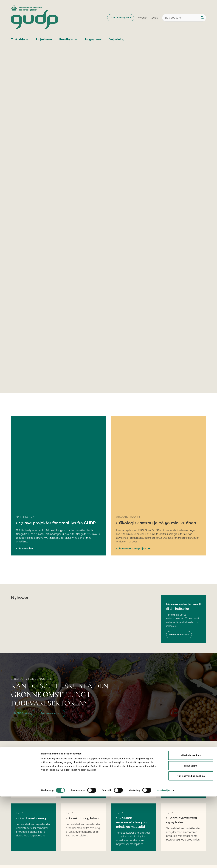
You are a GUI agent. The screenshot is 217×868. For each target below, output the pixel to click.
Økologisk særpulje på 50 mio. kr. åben (158, 432)
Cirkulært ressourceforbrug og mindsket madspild (131, 731)
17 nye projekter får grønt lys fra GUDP (57, 432)
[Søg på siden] (202, 18)
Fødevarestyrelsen (174, 815)
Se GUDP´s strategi (23, 622)
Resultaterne (68, 39)
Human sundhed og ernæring (182, 676)
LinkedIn (120, 806)
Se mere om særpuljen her (135, 457)
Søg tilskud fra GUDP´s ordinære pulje (82, 808)
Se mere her (26, 457)
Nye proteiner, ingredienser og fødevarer (78, 679)
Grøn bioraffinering (32, 727)
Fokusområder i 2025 (52, 622)
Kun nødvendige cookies (191, 847)
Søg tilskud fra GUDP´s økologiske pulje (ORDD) (83, 817)
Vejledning (117, 39)
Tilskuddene (20, 39)
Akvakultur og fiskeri (84, 727)
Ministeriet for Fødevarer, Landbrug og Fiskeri (184, 808)
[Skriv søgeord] (184, 18)
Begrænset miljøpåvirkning (128, 676)
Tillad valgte (191, 837)
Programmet (93, 39)
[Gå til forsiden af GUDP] (35, 18)
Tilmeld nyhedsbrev (179, 544)
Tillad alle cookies (191, 827)
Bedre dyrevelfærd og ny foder (182, 729)
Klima (23, 675)
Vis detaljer (164, 862)
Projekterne (44, 39)
